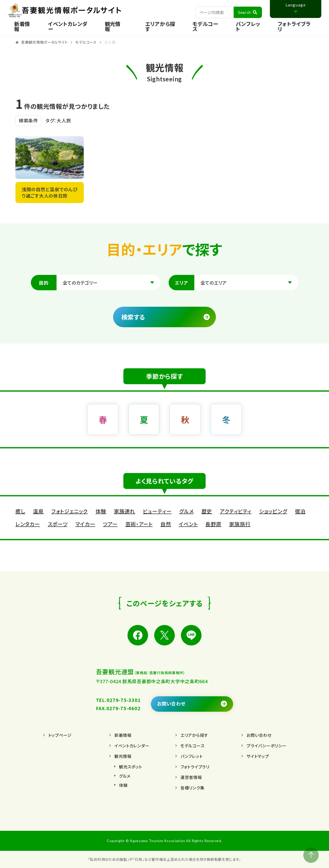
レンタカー (28, 524)
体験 (101, 511)
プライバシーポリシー (266, 746)
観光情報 (123, 756)
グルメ (186, 511)
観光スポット (131, 767)
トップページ (60, 735)
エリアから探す (160, 26)
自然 (166, 524)
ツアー (110, 524)
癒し (20, 511)
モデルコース (205, 26)
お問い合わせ (171, 703)
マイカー (85, 524)
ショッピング (273, 511)
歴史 (207, 511)
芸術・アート (139, 524)
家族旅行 (240, 524)
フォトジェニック (70, 511)
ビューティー (157, 511)
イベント (188, 524)
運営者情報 (191, 777)
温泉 (38, 511)
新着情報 (22, 26)
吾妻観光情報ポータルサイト (80, 10)
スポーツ (58, 524)
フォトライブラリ (294, 26)
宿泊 (300, 511)
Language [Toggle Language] (296, 5)
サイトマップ (258, 756)
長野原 (213, 524)
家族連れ (125, 511)
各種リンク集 (192, 788)
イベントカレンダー (68, 26)
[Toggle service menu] (119, 26)
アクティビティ (236, 511)
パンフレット (248, 26)
